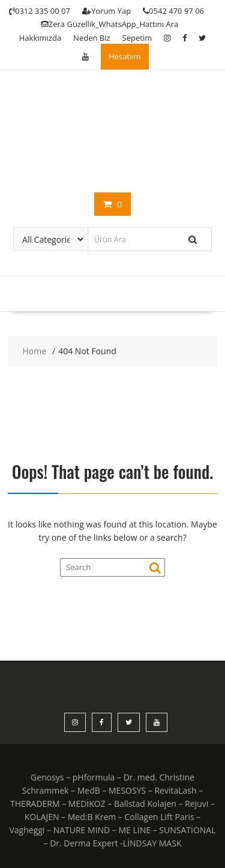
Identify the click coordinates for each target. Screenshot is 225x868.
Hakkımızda (40, 38)
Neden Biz (91, 38)
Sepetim (137, 38)
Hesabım (125, 56)
